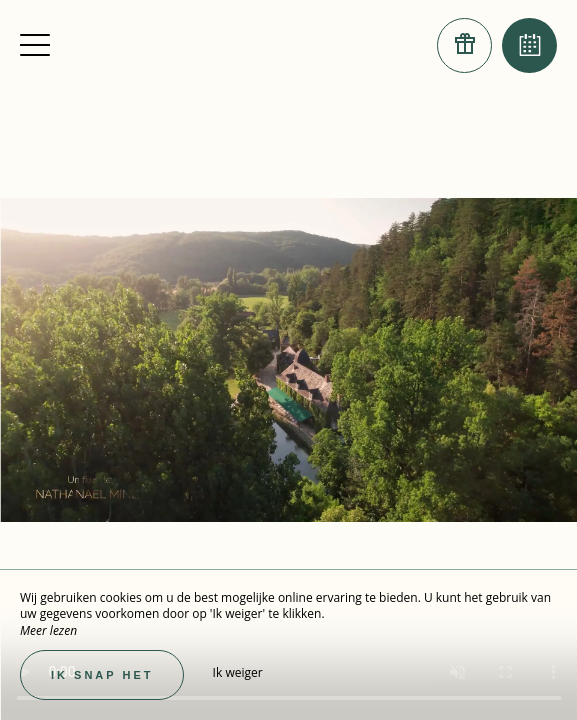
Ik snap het (102, 675)
